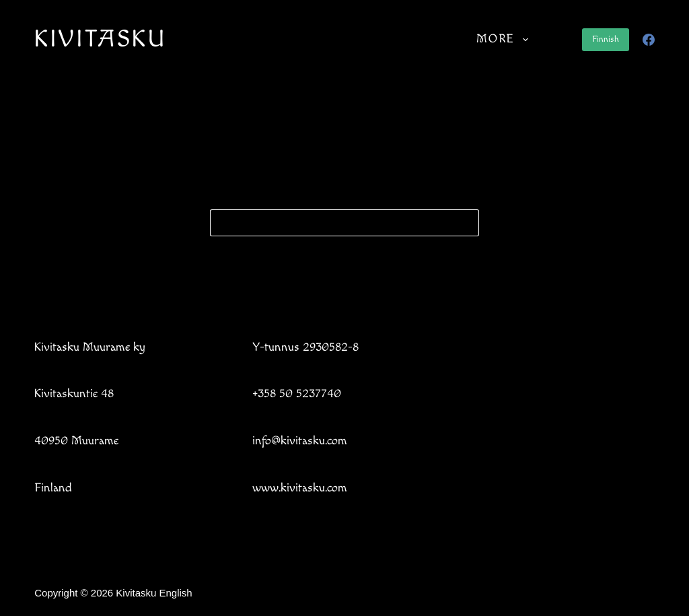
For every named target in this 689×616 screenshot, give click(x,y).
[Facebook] (649, 40)
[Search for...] (331, 223)
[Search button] (466, 223)
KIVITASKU (100, 39)
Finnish (606, 39)
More (505, 40)
